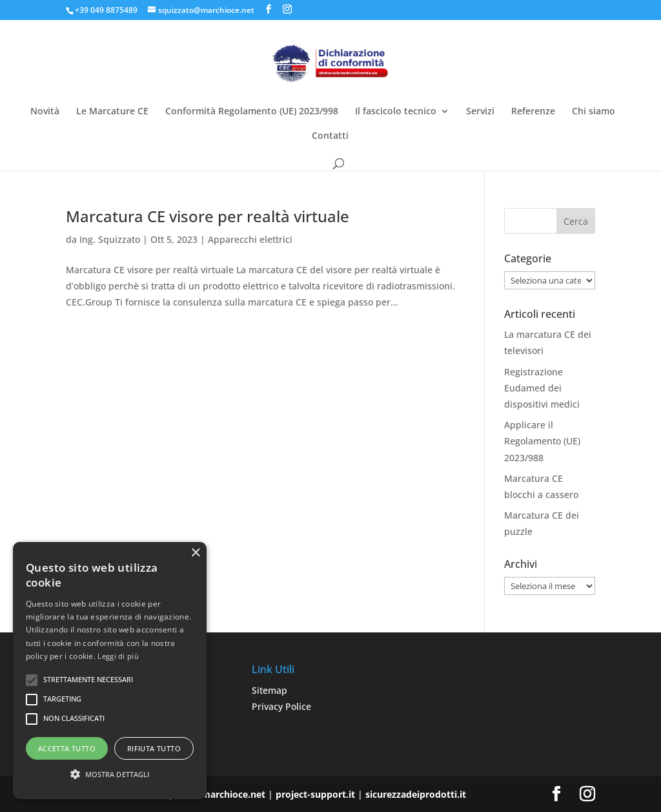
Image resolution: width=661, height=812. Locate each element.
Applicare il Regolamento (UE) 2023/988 (542, 441)
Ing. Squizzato (110, 239)
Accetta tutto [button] (67, 748)
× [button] (195, 553)
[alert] (110, 671)
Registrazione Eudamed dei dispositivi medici (542, 388)
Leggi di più (118, 656)
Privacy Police (281, 706)
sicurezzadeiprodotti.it (416, 794)
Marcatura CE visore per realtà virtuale (208, 216)
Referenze (533, 112)
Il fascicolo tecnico (396, 112)
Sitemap (269, 690)
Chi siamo (594, 112)
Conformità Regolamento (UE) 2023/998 (252, 112)
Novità (45, 112)
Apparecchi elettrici (250, 239)
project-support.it (315, 794)
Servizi (480, 112)
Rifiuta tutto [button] (154, 748)
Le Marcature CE (112, 112)
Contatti (330, 136)
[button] (110, 774)
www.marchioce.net (220, 794)
